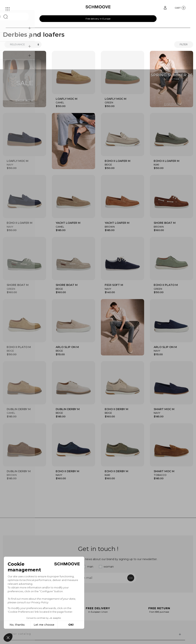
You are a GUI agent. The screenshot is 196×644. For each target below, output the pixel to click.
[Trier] (23, 45)
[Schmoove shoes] (98, 7)
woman (109, 567)
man (90, 567)
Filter (184, 44)
